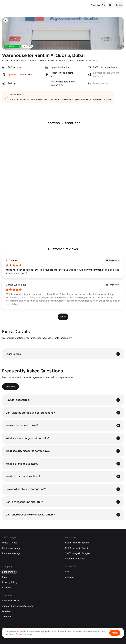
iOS (67, 572)
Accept (115, 633)
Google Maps (114, 260)
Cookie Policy (15, 634)
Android (69, 577)
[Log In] (119, 5)
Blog (5, 577)
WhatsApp (8, 611)
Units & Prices (10, 543)
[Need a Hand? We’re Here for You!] (104, 5)
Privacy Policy (10, 582)
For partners (9, 572)
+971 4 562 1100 (10, 601)
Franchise (95, 5)
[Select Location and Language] (110, 5)
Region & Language (75, 559)
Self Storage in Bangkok (78, 553)
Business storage (11, 548)
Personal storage (11, 553)
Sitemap (7, 588)
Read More (10, 387)
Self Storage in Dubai (77, 548)
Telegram (7, 617)
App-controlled (16, 74)
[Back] (6, 20)
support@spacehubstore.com (18, 606)
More (63, 317)
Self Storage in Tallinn (77, 543)
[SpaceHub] (4, 5)
